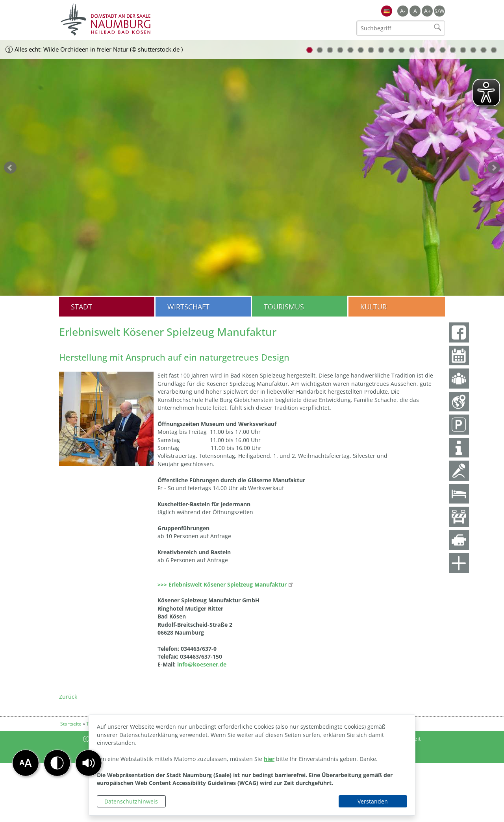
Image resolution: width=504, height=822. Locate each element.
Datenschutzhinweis (131, 801)
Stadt (82, 307)
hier (269, 759)
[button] (89, 763)
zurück (10, 168)
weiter (494, 168)
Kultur (373, 307)
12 (422, 50)
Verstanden (373, 801)
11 (412, 50)
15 (453, 50)
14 (443, 50)
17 (473, 50)
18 (484, 50)
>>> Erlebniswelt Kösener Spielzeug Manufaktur (222, 584)
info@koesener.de (202, 664)
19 (494, 50)
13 (432, 50)
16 (463, 50)
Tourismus (284, 307)
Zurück (68, 697)
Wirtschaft (188, 307)
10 (402, 50)
